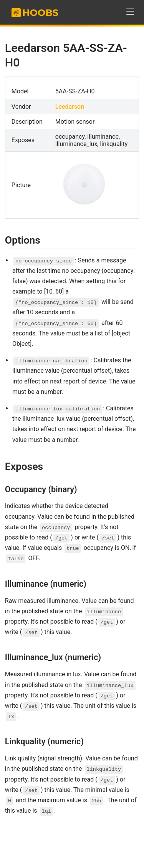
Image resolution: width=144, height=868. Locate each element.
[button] (130, 11)
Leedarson (70, 107)
